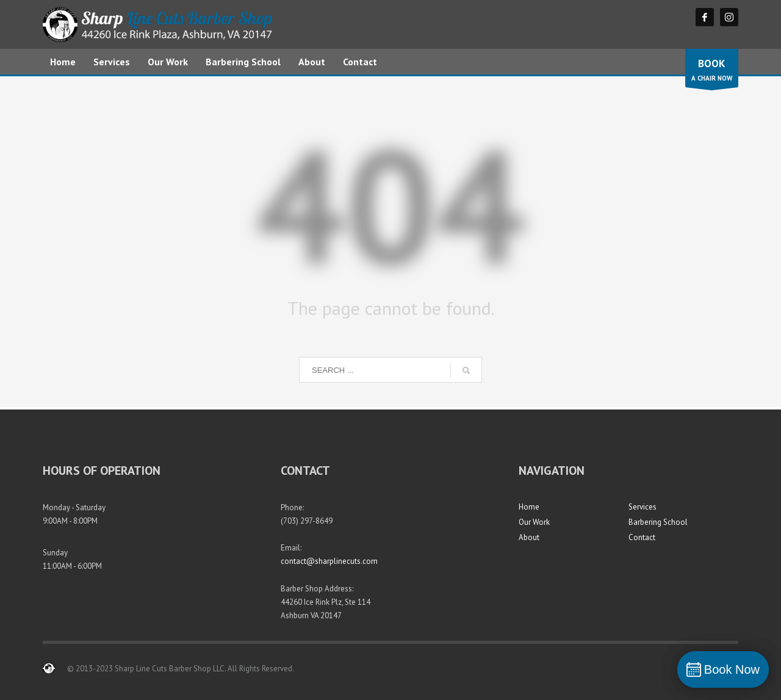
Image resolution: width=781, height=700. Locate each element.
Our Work (534, 522)
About (529, 537)
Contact (642, 537)
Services (642, 507)
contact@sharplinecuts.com (329, 561)
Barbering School (658, 522)
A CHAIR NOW (712, 71)
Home (529, 507)
